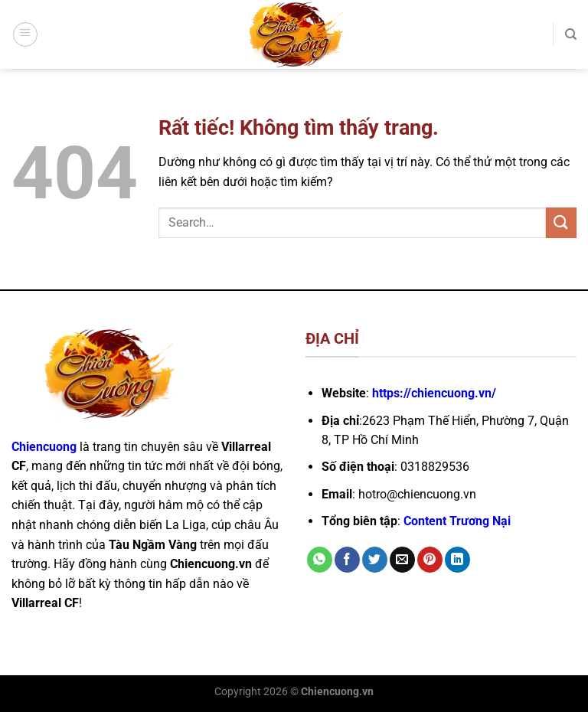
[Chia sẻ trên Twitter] (375, 560)
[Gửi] (561, 222)
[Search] (571, 34)
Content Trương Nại (457, 521)
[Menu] (25, 34)
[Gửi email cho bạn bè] (402, 560)
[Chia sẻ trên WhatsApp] (320, 560)
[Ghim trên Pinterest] (430, 560)
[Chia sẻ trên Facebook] (347, 560)
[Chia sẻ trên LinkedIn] (457, 560)
